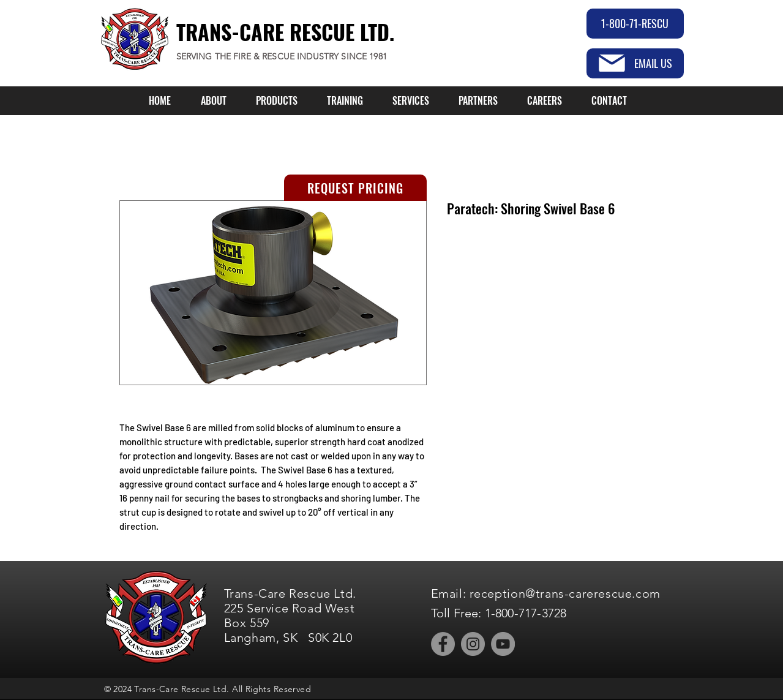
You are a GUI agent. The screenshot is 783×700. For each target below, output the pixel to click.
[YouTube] (503, 644)
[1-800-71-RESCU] (635, 24)
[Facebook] (443, 644)
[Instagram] (473, 644)
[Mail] (612, 63)
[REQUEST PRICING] (355, 188)
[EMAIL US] (635, 63)
